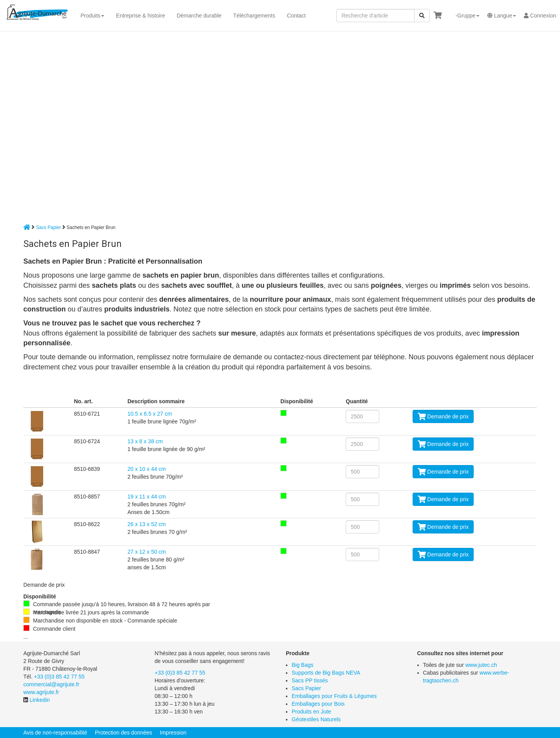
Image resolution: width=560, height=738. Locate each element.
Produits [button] (92, 16)
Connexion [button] (540, 16)
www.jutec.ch (481, 665)
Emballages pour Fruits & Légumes (334, 696)
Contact (296, 16)
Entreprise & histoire (140, 16)
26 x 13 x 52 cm (147, 524)
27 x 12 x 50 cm (147, 552)
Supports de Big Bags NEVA (326, 673)
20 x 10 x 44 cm (147, 469)
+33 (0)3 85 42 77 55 (59, 677)
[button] (464, 16)
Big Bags (303, 665)
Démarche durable (199, 16)
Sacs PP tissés (310, 680)
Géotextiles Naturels (316, 719)
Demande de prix (443, 416)
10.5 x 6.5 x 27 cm (150, 414)
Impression (173, 733)
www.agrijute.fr (41, 692)
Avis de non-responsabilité (55, 733)
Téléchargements (254, 16)
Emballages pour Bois (318, 704)
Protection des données (123, 733)
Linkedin (40, 700)
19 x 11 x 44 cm (147, 497)
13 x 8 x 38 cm (145, 441)
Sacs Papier (49, 227)
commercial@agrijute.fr (51, 684)
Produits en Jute (311, 712)
